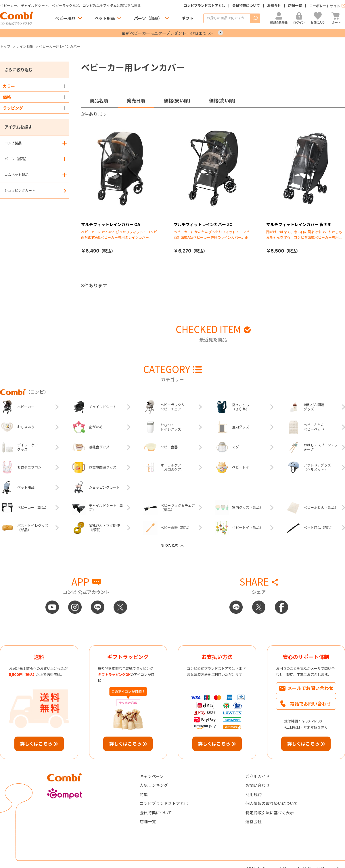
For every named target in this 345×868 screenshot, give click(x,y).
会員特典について (246, 6)
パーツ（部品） (148, 18)
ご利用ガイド (258, 776)
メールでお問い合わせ (310, 688)
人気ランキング (154, 785)
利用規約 (254, 795)
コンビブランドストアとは (204, 6)
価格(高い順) (222, 101)
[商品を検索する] (227, 18)
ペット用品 (105, 18)
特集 (144, 795)
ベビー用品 (65, 18)
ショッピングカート (20, 191)
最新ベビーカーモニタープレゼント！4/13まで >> (167, 33)
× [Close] (221, 33)
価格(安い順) (177, 101)
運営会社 (254, 822)
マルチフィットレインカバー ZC (203, 224)
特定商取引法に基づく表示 (270, 813)
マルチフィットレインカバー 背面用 (299, 224)
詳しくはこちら (36, 744)
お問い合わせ (258, 785)
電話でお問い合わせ (310, 704)
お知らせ (274, 6)
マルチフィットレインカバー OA (111, 224)
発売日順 (136, 101)
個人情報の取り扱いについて (272, 803)
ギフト (187, 18)
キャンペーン (152, 776)
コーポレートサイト (325, 6)
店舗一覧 (295, 6)
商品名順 (99, 101)
